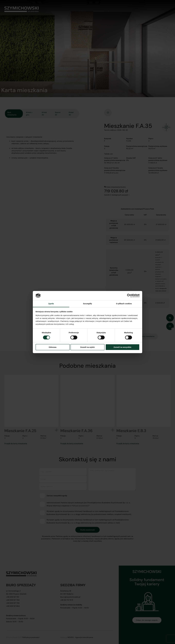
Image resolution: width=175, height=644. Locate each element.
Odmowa (53, 347)
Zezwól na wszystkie (122, 347)
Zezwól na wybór (87, 347)
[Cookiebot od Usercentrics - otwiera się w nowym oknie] (129, 296)
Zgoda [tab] (51, 304)
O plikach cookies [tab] (124, 304)
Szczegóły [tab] (87, 304)
